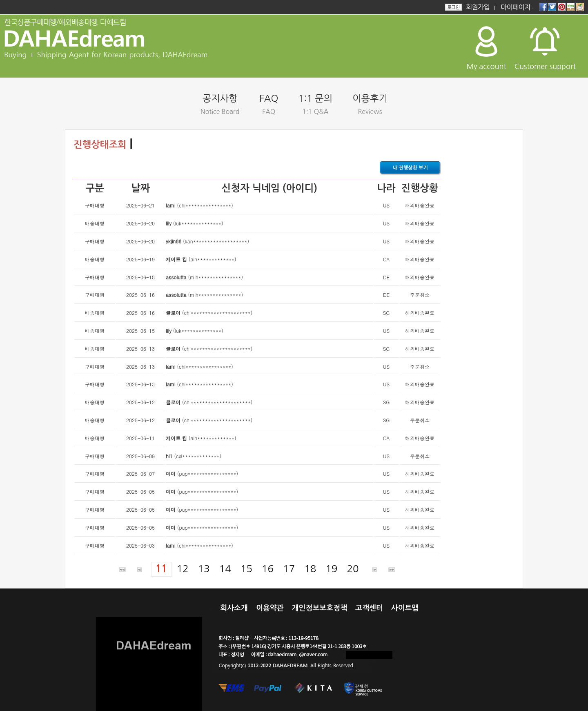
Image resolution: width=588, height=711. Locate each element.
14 (225, 568)
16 (268, 568)
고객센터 (369, 608)
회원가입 (478, 7)
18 (310, 568)
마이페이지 (516, 7)
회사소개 (234, 608)
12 (183, 568)
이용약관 (270, 608)
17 (289, 568)
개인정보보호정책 (320, 608)
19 (331, 568)
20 (353, 568)
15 (246, 568)
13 (204, 568)
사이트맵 (405, 608)
